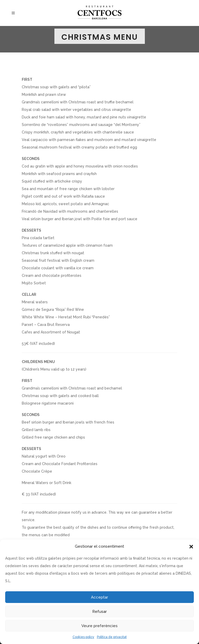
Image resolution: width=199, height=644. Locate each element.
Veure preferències (99, 626)
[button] (191, 547)
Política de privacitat (112, 637)
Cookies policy (83, 637)
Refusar (99, 612)
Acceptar (99, 597)
